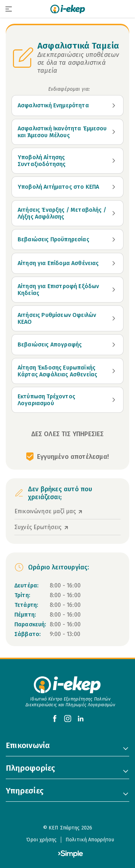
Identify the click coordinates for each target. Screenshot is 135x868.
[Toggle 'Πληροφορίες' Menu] (126, 771)
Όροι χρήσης (41, 840)
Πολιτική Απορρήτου (90, 840)
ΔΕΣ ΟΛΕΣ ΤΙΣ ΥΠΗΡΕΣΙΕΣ (68, 434)
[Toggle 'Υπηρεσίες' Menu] (126, 794)
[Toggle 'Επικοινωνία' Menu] (126, 748)
